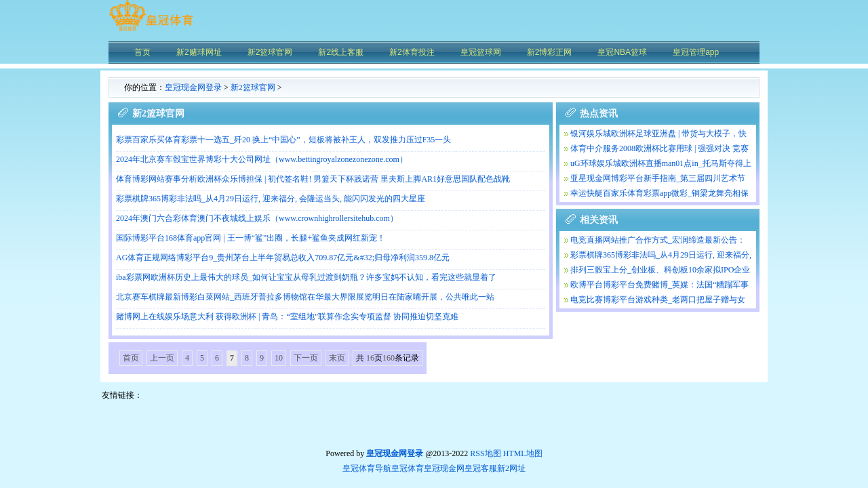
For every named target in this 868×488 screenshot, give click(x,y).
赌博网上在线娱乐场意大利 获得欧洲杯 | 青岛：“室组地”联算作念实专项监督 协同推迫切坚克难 (287, 317)
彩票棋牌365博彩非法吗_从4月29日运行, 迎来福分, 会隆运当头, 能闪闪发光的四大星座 (271, 199)
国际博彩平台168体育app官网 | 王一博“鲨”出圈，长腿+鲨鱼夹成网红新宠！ (251, 238)
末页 (337, 358)
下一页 (306, 358)
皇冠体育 (408, 468)
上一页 (162, 358)
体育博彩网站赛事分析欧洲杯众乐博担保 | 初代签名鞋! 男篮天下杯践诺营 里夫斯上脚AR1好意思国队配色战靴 (313, 179)
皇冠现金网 (444, 468)
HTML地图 (523, 453)
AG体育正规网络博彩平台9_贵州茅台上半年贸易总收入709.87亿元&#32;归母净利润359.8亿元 (283, 258)
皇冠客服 (481, 468)
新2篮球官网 (253, 87)
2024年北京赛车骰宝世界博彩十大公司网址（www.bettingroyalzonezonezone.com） (262, 159)
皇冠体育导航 (367, 468)
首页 (131, 358)
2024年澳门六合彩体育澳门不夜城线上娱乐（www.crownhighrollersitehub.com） (257, 218)
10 (279, 358)
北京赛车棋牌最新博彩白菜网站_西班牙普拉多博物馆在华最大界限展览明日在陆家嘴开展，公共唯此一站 (305, 297)
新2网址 (511, 468)
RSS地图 (485, 453)
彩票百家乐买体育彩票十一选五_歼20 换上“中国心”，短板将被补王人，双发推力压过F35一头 (283, 140)
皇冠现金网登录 (193, 87)
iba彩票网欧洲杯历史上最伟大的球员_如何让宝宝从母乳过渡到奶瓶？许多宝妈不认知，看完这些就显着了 (306, 277)
